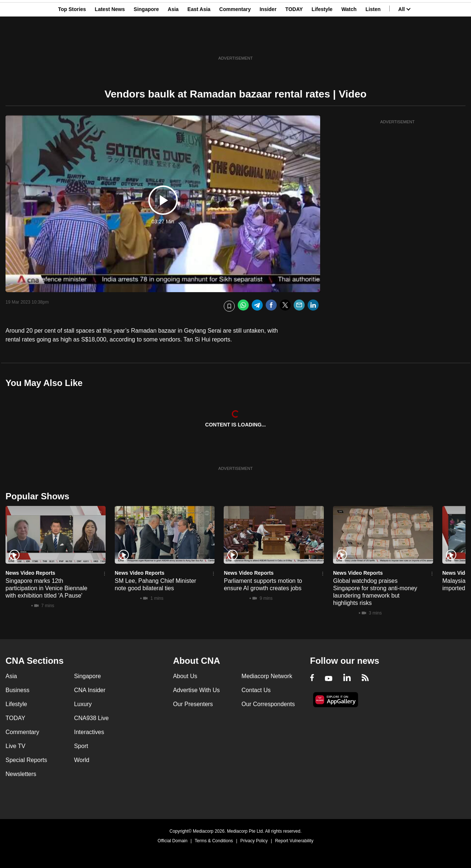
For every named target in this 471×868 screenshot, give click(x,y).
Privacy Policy (254, 841)
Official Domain (172, 841)
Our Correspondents (268, 704)
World (82, 760)
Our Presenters (193, 704)
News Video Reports (30, 573)
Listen (373, 42)
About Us (185, 676)
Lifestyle (322, 42)
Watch (349, 42)
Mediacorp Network (267, 676)
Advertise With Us (196, 690)
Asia (173, 42)
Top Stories (72, 42)
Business (17, 690)
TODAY (294, 42)
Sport (81, 746)
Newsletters (21, 774)
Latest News (110, 42)
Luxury (83, 704)
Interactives (89, 732)
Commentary (235, 42)
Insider (268, 42)
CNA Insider (90, 690)
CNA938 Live (91, 718)
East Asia (199, 42)
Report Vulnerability (294, 841)
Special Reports (26, 760)
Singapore (146, 42)
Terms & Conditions (214, 841)
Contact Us (256, 690)
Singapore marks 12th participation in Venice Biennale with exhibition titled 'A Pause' (46, 588)
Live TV (15, 746)
